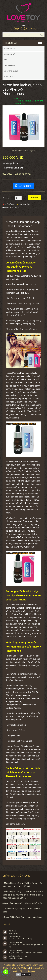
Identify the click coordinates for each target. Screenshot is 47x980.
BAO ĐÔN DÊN (10, 77)
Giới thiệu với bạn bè (12, 207)
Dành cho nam (10, 49)
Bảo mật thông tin (28, 971)
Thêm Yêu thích (11, 204)
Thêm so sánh (25, 204)
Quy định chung (24, 965)
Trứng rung (10, 66)
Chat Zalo (25, 186)
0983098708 (23, 174)
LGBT (6, 60)
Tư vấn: (8, 174)
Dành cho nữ (10, 54)
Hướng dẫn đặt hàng (19, 968)
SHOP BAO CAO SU (11, 71)
